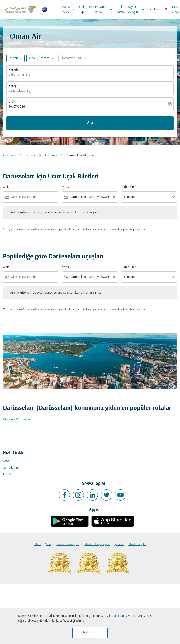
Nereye (13, 86)
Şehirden (119, 544)
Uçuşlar (30, 156)
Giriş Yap (82, 9)
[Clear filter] (114, 197)
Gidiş (12, 102)
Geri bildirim (11, 468)
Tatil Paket (120, 9)
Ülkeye (37, 544)
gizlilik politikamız (116, 616)
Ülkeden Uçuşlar (137, 544)
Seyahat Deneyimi (137, 9)
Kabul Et (90, 633)
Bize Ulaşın (10, 475)
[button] (41, 58)
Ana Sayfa (9, 156)
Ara (90, 123)
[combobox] (34, 197)
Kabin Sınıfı (129, 187)
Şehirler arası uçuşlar (68, 544)
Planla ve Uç (70, 9)
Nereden (14, 70)
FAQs (6, 461)
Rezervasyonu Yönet (102, 9)
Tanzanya (51, 156)
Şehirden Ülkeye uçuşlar (97, 544)
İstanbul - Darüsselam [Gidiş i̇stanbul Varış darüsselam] (17, 420)
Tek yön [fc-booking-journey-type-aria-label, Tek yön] (13, 58)
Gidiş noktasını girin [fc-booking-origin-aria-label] (21, 75)
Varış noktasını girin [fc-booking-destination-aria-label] (21, 91)
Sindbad (154, 9)
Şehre (48, 544)
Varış (66, 187)
